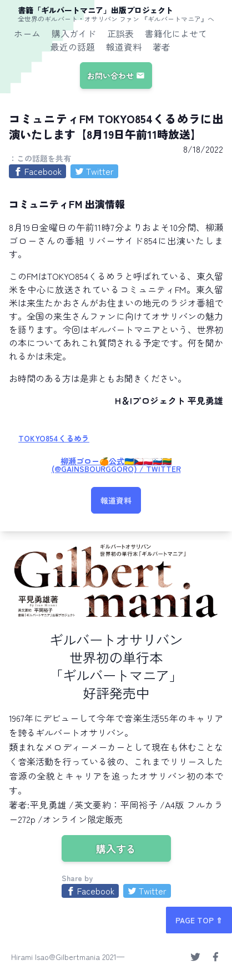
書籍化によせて (176, 33)
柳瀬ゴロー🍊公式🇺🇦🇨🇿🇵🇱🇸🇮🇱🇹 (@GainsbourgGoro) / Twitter (116, 465)
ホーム (27, 33)
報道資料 (124, 47)
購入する (116, 848)
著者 (162, 47)
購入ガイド (74, 33)
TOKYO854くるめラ (54, 438)
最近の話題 (73, 47)
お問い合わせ (116, 76)
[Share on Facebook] (37, 171)
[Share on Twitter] (94, 171)
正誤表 (120, 33)
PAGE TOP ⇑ (199, 920)
